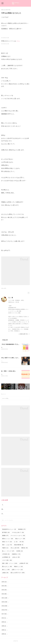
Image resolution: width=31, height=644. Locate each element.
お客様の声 (24, 564)
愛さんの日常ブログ (18, 573)
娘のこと (6, 570)
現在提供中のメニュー (9, 530)
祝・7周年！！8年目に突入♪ (9, 371)
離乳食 (25, 548)
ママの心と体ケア (18, 533)
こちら (18, 41)
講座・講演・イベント (10, 564)
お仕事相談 (6, 557)
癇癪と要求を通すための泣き (9, 510)
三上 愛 (10, 298)
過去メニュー (20, 539)
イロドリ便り (7, 561)
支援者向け (16, 554)
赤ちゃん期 (15, 548)
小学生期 (6, 554)
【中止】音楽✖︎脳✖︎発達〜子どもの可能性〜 (13, 344)
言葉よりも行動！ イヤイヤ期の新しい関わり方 (14, 514)
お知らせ (16, 557)
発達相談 (22, 530)
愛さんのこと (7, 567)
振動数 (5, 536)
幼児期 (20, 551)
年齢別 (5, 548)
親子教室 (6, 533)
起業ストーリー (17, 570)
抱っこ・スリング (8, 551)
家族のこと (18, 567)
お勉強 (5, 573)
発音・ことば (7, 545)
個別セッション (8, 539)
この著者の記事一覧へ (24, 334)
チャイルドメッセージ (18, 536)
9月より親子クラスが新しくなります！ (11, 358)
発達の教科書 (19, 545)
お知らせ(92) (4, 288)
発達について (7, 542)
